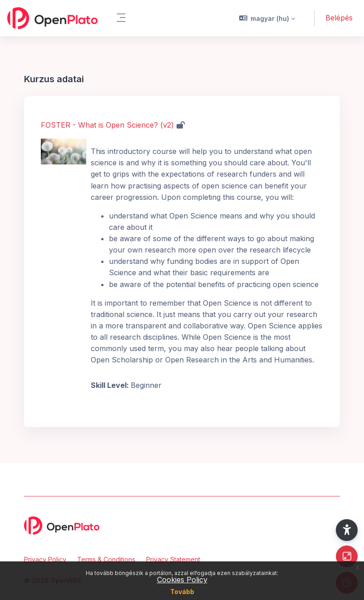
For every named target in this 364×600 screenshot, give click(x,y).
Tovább (182, 592)
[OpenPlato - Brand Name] (52, 18)
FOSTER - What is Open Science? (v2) (107, 125)
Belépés (339, 18)
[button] (267, 18)
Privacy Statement (173, 559)
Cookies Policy (182, 580)
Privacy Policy (45, 559)
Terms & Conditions (106, 559)
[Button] (347, 556)
